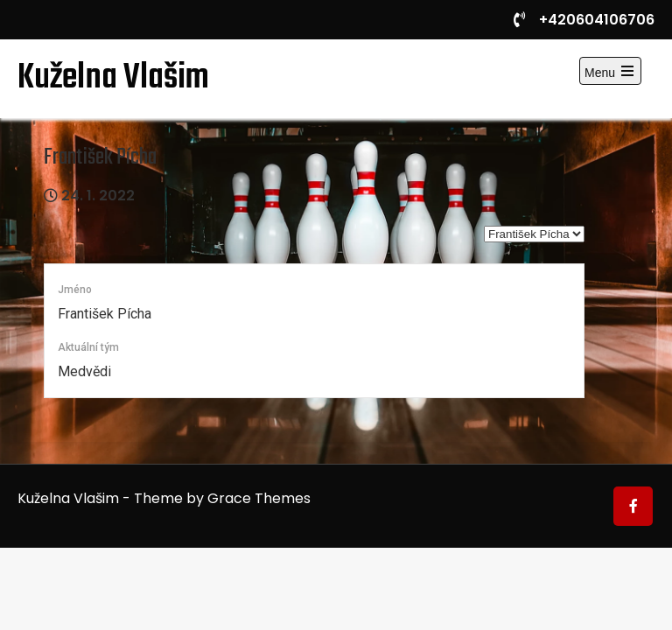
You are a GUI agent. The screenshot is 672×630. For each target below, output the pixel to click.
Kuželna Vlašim (113, 78)
